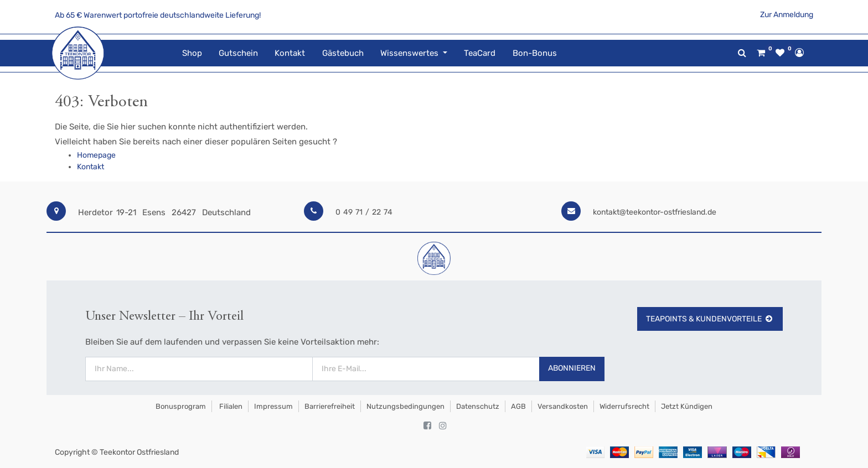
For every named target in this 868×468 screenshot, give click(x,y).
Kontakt (91, 167)
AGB (518, 406)
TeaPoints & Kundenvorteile (710, 319)
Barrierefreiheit (330, 406)
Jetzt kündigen (687, 406)
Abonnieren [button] (572, 368)
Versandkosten (563, 406)
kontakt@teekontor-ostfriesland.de (655, 212)
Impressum (273, 406)
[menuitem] (192, 53)
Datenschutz (478, 406)
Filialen (230, 406)
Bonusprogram (180, 406)
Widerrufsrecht (624, 406)
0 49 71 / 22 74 (364, 212)
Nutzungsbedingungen (405, 406)
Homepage (96, 155)
